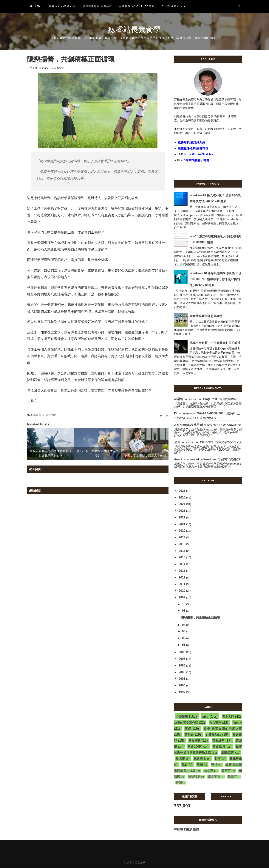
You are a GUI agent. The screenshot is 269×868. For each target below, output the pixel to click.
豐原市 (232, 776)
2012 (182, 577)
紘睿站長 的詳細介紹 (62, 6)
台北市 (209, 770)
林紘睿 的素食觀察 (186, 829)
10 (184, 604)
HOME (36, 6)
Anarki (179, 459)
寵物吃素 (194, 776)
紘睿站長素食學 (134, 29)
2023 (182, 511)
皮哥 (177, 442)
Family (237, 723)
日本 (218, 758)
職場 (214, 764)
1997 (182, 692)
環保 (188, 729)
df (176, 413)
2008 (182, 652)
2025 (182, 497)
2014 (182, 564)
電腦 (200, 764)
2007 (182, 659)
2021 (182, 524)
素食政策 (219, 747)
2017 (182, 551)
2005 (182, 672)
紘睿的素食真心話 (186, 723)
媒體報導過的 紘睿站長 (97, 6)
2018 (182, 544)
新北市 (180, 758)
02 (184, 638)
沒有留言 (59, 68)
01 (184, 645)
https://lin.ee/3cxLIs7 (198, 154)
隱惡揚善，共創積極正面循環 (200, 617)
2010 (182, 591)
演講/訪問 (228, 753)
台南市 (226, 770)
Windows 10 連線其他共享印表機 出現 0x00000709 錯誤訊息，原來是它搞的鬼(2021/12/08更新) (215, 279)
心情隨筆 (36, 415)
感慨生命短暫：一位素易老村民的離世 (215, 343)
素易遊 (189, 735)
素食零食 (214, 776)
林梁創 (179, 399)
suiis (205, 717)
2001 (182, 679)
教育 (185, 764)
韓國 (179, 782)
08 (184, 611)
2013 (182, 571)
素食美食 (200, 758)
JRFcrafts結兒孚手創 (188, 425)
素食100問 (195, 747)
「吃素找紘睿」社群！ (197, 160)
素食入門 (228, 717)
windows (229, 425)
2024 (182, 504)
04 (184, 625)
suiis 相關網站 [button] (173, 6)
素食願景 (195, 741)
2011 (182, 584)
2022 (182, 517)
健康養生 (236, 758)
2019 (182, 537)
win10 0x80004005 (210, 413)
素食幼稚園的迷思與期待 (206, 316)
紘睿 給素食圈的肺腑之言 (223, 729)
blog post (210, 399)
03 (184, 631)
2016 (182, 557)
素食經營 (218, 741)
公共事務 (215, 723)
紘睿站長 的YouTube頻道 (137, 6)
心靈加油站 (50, 415)
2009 (182, 597)
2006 (182, 665)
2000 (182, 685)
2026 (182, 491)
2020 (182, 531)
